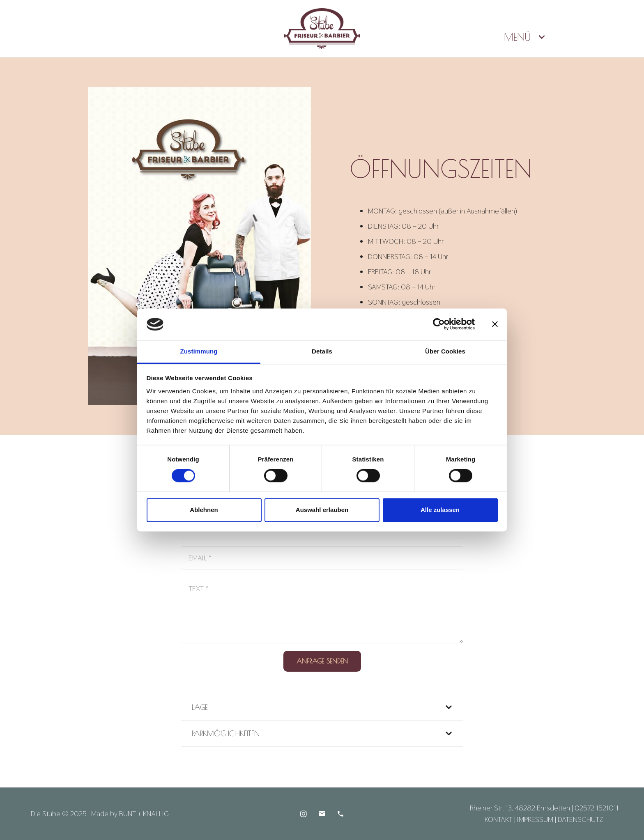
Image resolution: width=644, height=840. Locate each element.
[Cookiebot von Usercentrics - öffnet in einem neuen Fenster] (439, 324)
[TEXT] (322, 610)
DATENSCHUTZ (581, 819)
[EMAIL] (322, 558)
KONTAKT (499, 819)
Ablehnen (204, 510)
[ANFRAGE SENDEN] (322, 661)
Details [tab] (322, 351)
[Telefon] (340, 814)
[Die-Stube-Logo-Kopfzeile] (322, 29)
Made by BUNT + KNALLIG (130, 814)
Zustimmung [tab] (199, 351)
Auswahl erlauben (322, 510)
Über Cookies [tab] (445, 351)
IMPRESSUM (535, 819)
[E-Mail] (322, 814)
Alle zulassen (440, 510)
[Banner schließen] (495, 324)
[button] (539, 37)
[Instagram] (303, 814)
